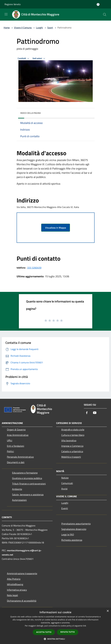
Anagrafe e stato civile (73, 430)
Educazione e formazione (25, 473)
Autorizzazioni (19, 500)
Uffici (10, 440)
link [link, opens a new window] (84, 626)
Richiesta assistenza (72, 540)
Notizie (65, 478)
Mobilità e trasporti (71, 457)
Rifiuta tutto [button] (68, 632)
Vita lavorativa (69, 440)
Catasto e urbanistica (72, 451)
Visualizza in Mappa (56, 228)
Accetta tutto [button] (44, 632)
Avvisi (64, 489)
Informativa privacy (17, 590)
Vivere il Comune (23, 28)
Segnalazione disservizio (74, 529)
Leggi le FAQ (68, 534)
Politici (10, 451)
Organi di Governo (16, 430)
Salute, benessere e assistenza (28, 495)
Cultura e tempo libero (73, 435)
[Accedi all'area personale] (98, 4)
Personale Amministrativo (20, 457)
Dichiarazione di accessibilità (22, 601)
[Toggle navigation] (6, 14)
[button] (56, 639)
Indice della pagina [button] (30, 113)
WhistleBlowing (15, 584)
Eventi (65, 508)
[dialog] (55, 626)
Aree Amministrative (18, 435)
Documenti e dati (16, 462)
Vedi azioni (39, 58)
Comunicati (67, 483)
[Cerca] (105, 15)
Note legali (12, 595)
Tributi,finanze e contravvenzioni (29, 484)
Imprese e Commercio (72, 446)
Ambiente (17, 489)
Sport (50, 28)
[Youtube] (95, 413)
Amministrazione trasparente (22, 573)
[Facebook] (87, 413)
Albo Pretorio (14, 579)
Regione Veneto (13, 4)
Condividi (24, 58)
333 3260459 (34, 268)
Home (7, 28)
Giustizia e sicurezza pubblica (27, 478)
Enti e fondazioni (16, 446)
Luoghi (39, 28)
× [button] (108, 611)
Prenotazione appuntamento (76, 524)
